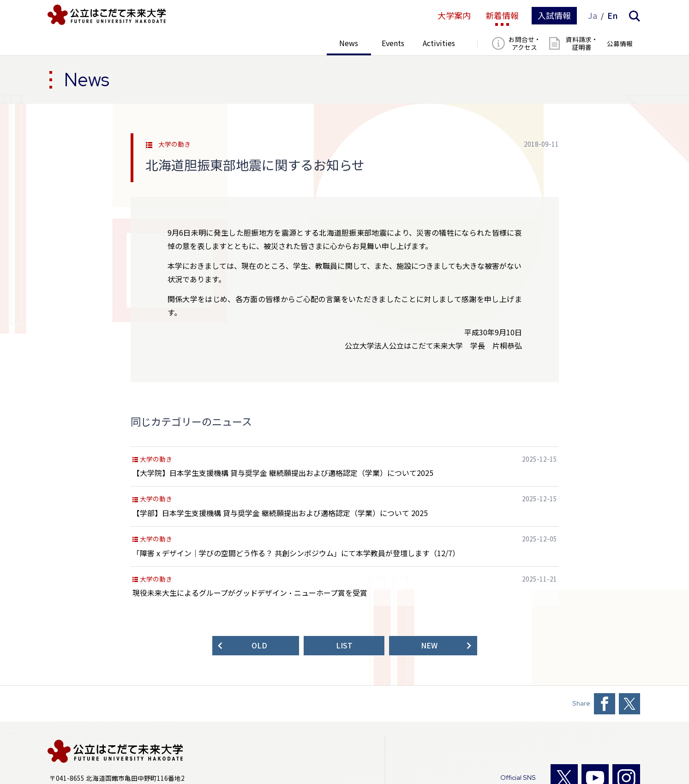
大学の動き (174, 144)
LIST (344, 645)
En (613, 16)
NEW (429, 645)
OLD (259, 645)
